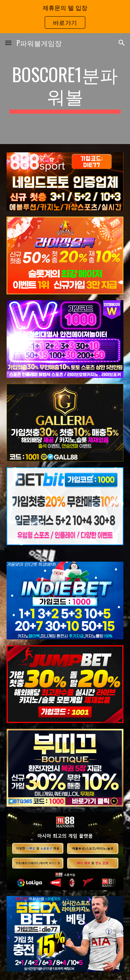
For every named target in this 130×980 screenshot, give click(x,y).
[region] (65, 17)
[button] (8, 43)
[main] (65, 89)
